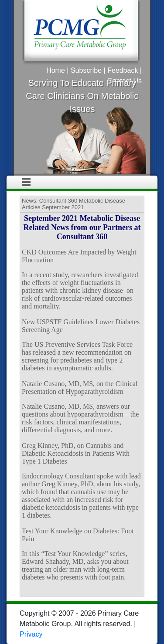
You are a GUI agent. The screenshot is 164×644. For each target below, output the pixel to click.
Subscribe (86, 70)
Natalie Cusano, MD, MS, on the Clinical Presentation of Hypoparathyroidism (80, 388)
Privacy (31, 634)
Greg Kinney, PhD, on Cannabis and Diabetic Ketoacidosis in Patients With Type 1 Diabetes (76, 453)
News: (30, 201)
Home (56, 70)
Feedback (123, 70)
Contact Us (125, 81)
